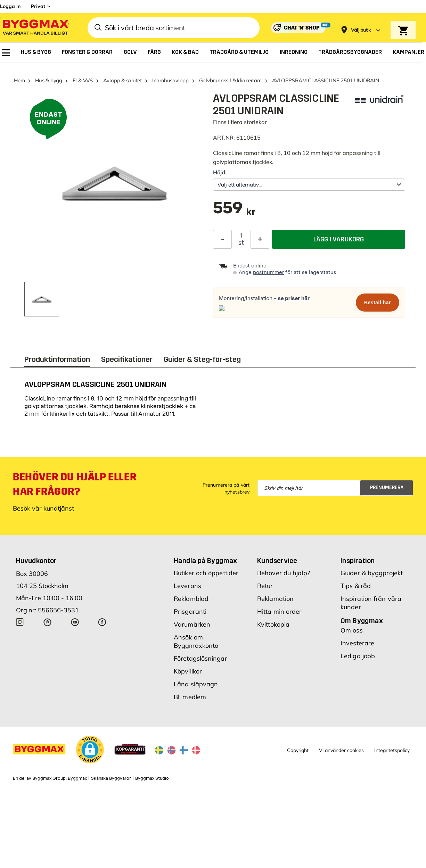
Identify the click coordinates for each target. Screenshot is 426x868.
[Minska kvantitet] (222, 239)
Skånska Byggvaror (111, 778)
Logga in (10, 6)
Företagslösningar (200, 658)
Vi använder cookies (341, 750)
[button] (90, 750)
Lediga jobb (358, 656)
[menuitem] (6, 53)
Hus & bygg (49, 80)
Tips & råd (356, 586)
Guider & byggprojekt (372, 573)
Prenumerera (387, 487)
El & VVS (83, 80)
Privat (38, 6)
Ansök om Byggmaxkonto (196, 641)
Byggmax (77, 778)
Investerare (357, 643)
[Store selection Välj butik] (361, 30)
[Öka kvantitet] (260, 239)
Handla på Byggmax (206, 561)
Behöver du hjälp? (284, 573)
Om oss (352, 630)
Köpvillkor (188, 671)
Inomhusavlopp (170, 80)
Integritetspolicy (392, 750)
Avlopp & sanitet (122, 80)
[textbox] (234, 211)
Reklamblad (191, 599)
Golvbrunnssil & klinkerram (230, 80)
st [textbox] (241, 243)
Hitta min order (280, 611)
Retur (265, 586)
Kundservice (277, 561)
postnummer (268, 272)
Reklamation (275, 599)
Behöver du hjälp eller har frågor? (75, 484)
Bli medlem (190, 697)
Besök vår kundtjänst (43, 508)
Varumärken (192, 624)
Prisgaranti (190, 611)
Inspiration (358, 561)
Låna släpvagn (196, 684)
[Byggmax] (35, 28)
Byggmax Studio (152, 778)
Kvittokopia (273, 624)
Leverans (187, 586)
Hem (19, 80)
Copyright (298, 750)
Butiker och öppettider (206, 573)
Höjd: (220, 172)
